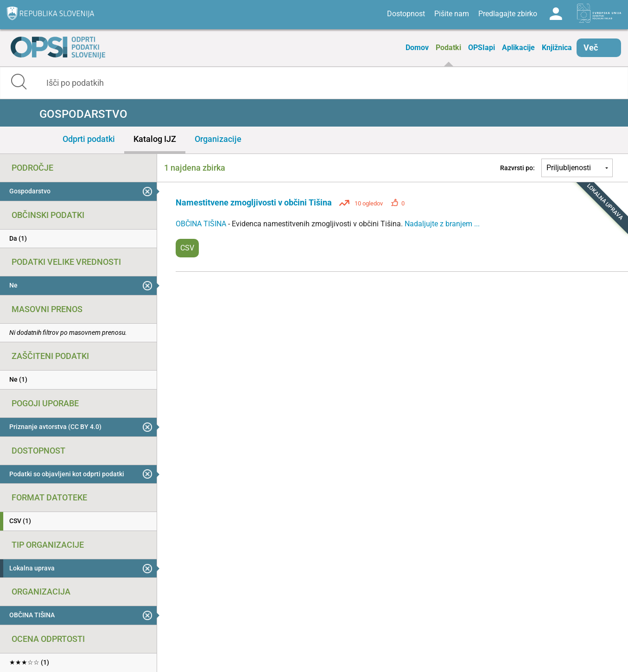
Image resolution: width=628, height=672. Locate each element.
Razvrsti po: (517, 168)
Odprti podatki (89, 139)
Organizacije (218, 139)
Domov (417, 48)
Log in (556, 14)
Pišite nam (452, 14)
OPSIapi (482, 48)
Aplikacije (518, 48)
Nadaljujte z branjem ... (442, 224)
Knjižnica (557, 48)
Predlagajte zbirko (508, 14)
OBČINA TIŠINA (202, 224)
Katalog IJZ (155, 139)
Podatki (448, 48)
